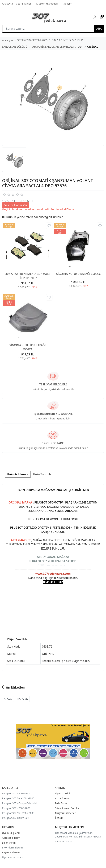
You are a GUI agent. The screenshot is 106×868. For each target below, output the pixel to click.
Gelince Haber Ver (16, 205)
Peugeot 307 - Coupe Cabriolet (19, 803)
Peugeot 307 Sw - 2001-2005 (18, 798)
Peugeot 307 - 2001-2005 (16, 793)
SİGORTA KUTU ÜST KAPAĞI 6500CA (27, 347)
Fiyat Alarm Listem (13, 857)
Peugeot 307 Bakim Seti (16, 818)
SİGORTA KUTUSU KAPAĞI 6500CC (79, 274)
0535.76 (23, 699)
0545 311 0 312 (64, 841)
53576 (8, 699)
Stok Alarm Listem (12, 848)
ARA (99, 29)
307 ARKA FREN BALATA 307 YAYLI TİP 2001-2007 (27, 276)
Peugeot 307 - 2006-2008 (16, 808)
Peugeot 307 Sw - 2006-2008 (18, 813)
